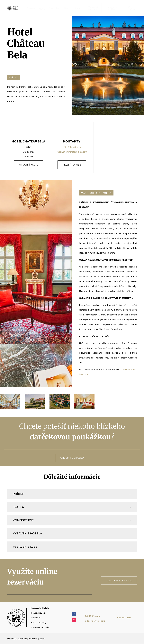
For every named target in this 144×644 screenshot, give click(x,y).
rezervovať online (119, 581)
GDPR (42, 639)
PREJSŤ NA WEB (72, 165)
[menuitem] (30, 8)
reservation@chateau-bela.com (72, 152)
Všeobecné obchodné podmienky (22, 639)
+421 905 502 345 (72, 147)
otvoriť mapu (29, 165)
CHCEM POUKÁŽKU (72, 458)
